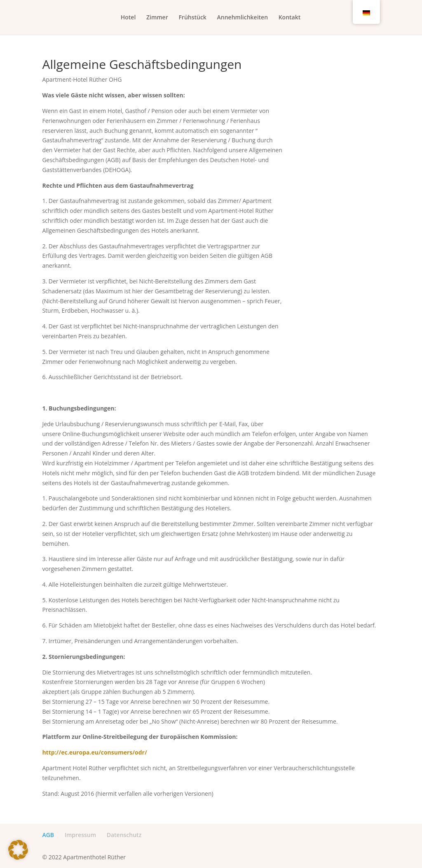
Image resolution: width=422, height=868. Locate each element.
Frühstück (192, 18)
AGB (48, 835)
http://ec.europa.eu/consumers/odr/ (94, 752)
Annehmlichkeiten (243, 18)
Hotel (128, 18)
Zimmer (157, 18)
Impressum (80, 835)
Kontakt (290, 18)
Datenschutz (124, 835)
